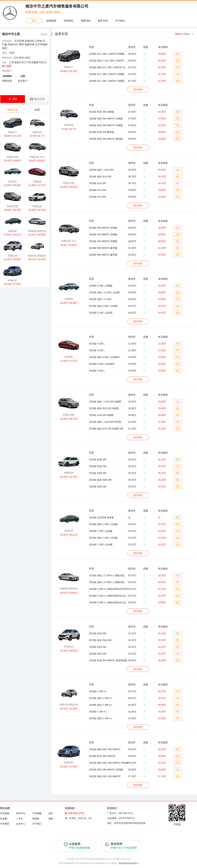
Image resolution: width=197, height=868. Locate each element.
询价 (178, 54)
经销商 (36, 819)
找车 (51, 813)
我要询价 (86, 21)
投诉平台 (21, 813)
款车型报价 (183, 34)
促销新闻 (51, 21)
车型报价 (68, 21)
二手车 (20, 819)
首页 (34, 21)
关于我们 (120, 21)
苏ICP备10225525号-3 (129, 863)
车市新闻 (5, 813)
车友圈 (3, 819)
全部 (37, 111)
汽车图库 (5, 824)
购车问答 (103, 21)
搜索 (51, 819)
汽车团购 (37, 813)
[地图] (8, 66)
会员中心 (21, 824)
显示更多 (138, 90)
